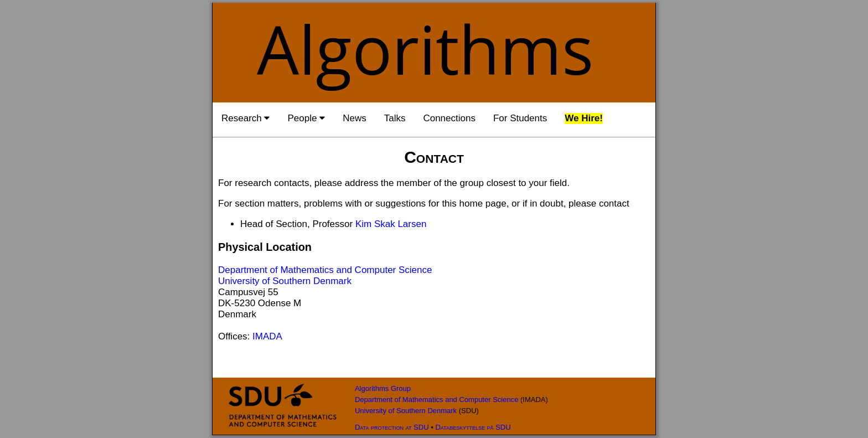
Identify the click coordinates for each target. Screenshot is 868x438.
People (306, 118)
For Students (520, 118)
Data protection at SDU (392, 427)
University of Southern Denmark (285, 281)
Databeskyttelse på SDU (473, 427)
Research (246, 118)
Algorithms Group (383, 388)
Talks (395, 118)
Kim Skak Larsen (391, 224)
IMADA (267, 336)
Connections (449, 118)
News (355, 118)
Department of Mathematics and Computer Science (325, 270)
